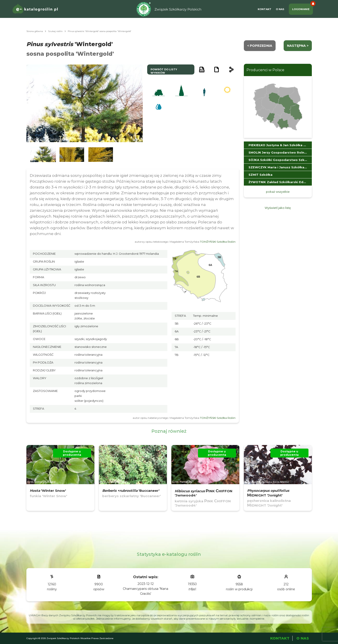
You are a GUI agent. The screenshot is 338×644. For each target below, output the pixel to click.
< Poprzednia (260, 46)
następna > (298, 46)
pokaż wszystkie (278, 192)
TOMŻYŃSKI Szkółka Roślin (218, 242)
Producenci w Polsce (265, 70)
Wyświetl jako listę (278, 208)
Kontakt (265, 9)
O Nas (280, 9)
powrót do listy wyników (164, 71)
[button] (43, 155)
